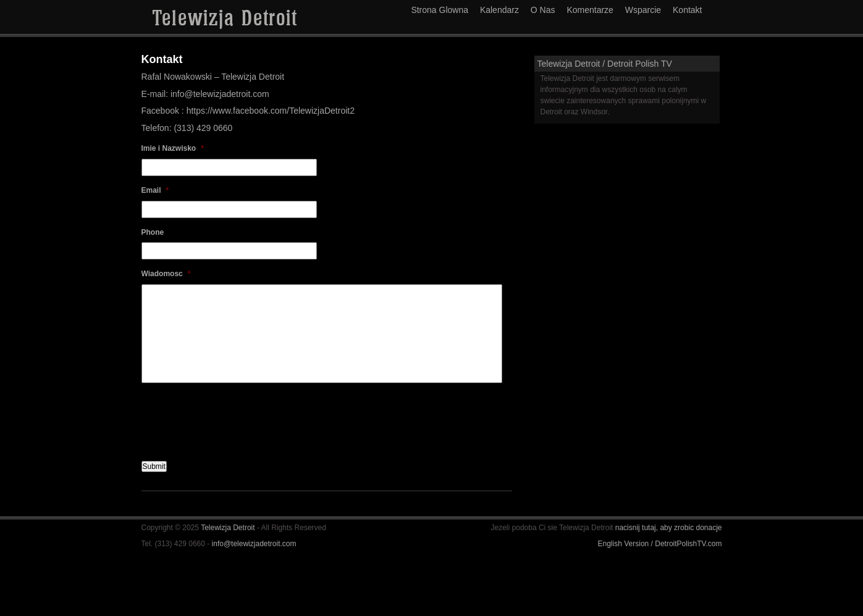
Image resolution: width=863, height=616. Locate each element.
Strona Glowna (440, 10)
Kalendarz (499, 10)
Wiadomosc (166, 274)
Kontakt (687, 10)
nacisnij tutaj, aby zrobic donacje (669, 528)
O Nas (543, 10)
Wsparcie (643, 10)
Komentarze (590, 10)
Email (155, 190)
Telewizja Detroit (229, 528)
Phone (153, 232)
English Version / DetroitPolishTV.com (660, 544)
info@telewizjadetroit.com (254, 544)
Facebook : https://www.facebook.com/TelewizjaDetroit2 (248, 111)
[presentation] (235, 417)
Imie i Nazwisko (173, 148)
